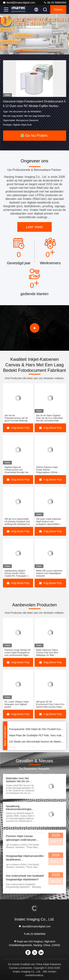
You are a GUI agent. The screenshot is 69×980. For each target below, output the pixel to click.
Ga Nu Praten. (35, 135)
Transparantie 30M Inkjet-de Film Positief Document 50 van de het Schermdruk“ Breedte (37, 730)
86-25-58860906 (55, 3)
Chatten (58, 10)
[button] (20, 50)
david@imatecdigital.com (19, 3)
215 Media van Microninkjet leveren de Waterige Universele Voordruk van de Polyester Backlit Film (37, 742)
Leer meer (34, 227)
